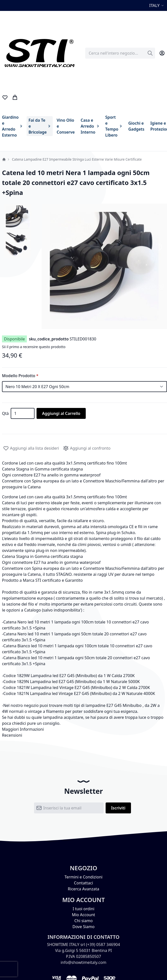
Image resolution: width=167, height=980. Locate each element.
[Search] (150, 53)
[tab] (83, 729)
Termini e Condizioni (84, 877)
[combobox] (120, 53)
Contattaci (84, 883)
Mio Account (83, 915)
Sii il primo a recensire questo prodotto (34, 347)
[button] (157, 5)
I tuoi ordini (83, 909)
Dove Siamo (84, 927)
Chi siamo (83, 921)
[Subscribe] (118, 808)
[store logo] (39, 53)
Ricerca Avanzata (83, 889)
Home (4, 159)
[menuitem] (12, 126)
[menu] (83, 126)
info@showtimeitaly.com (83, 962)
